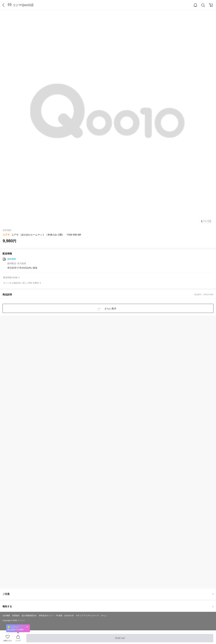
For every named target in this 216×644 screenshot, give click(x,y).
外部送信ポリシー (46, 616)
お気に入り (8, 641)
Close (27, 627)
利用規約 (16, 616)
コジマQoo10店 (23, 5)
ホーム (104, 616)
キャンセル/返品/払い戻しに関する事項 (21, 283)
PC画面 (59, 616)
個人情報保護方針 (29, 616)
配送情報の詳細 (10, 277)
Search (203, 5)
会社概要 (6, 616)
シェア (18, 641)
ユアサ (6, 235)
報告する (108, 606)
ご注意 (108, 594)
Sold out (120, 639)
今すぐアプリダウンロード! (87, 616)
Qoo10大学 (69, 616)
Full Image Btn (210, 221)
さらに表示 (110, 309)
